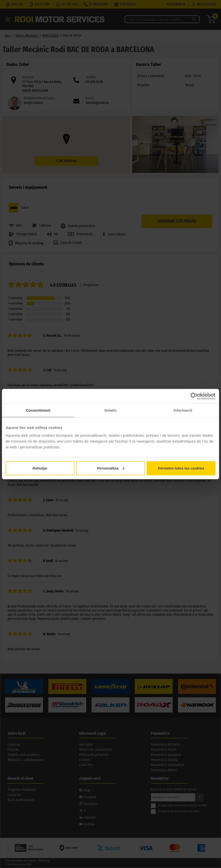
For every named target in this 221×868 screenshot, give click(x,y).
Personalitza (111, 468)
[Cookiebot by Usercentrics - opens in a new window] (194, 396)
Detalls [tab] (110, 410)
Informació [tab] (183, 410)
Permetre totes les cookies (181, 468)
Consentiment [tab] (38, 410)
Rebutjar (40, 468)
